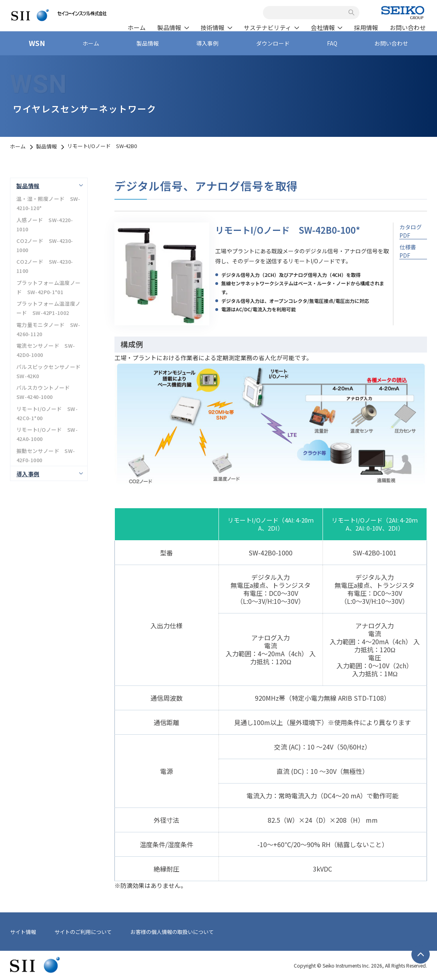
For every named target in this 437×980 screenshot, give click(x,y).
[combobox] (307, 12)
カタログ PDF (411, 230)
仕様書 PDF (408, 250)
